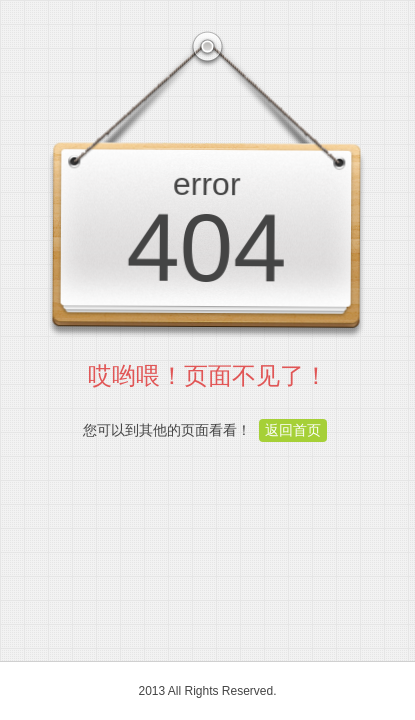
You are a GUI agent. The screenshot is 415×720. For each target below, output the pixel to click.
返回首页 (293, 430)
